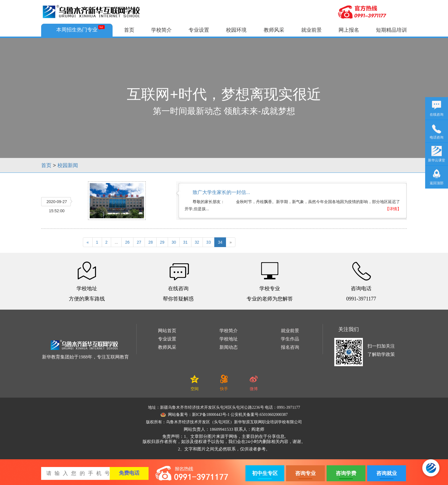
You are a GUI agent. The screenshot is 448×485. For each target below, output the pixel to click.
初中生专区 (265, 473)
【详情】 (393, 209)
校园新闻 (68, 165)
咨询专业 (305, 473)
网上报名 (349, 30)
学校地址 (229, 339)
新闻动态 (229, 347)
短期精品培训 (391, 30)
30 (174, 242)
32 (197, 242)
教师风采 (274, 30)
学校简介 (161, 30)
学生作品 (290, 339)
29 (162, 242)
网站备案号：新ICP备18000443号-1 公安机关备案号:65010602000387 (224, 415)
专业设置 (199, 30)
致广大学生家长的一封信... (221, 192)
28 (151, 242)
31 (185, 242)
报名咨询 (290, 347)
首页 (129, 30)
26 (127, 242)
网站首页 (167, 331)
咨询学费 (346, 473)
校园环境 (236, 30)
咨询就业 (387, 473)
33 (209, 242)
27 (139, 242)
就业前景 (311, 30)
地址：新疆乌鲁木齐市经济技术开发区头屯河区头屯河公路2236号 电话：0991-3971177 (224, 407)
